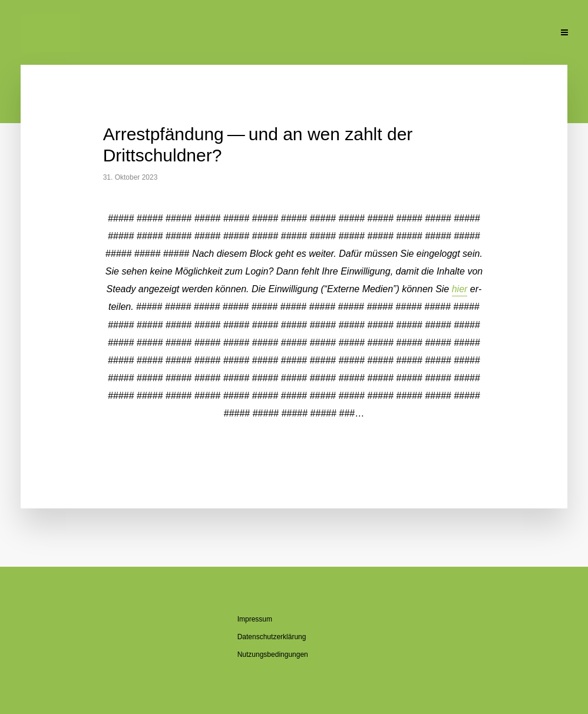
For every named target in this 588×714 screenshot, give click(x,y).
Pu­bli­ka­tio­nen (402, 34)
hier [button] (460, 289)
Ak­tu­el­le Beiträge (136, 34)
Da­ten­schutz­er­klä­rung (272, 637)
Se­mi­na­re (339, 34)
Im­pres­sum (255, 619)
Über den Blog (275, 34)
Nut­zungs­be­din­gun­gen (273, 654)
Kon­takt (528, 34)
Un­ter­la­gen (471, 34)
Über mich (209, 34)
